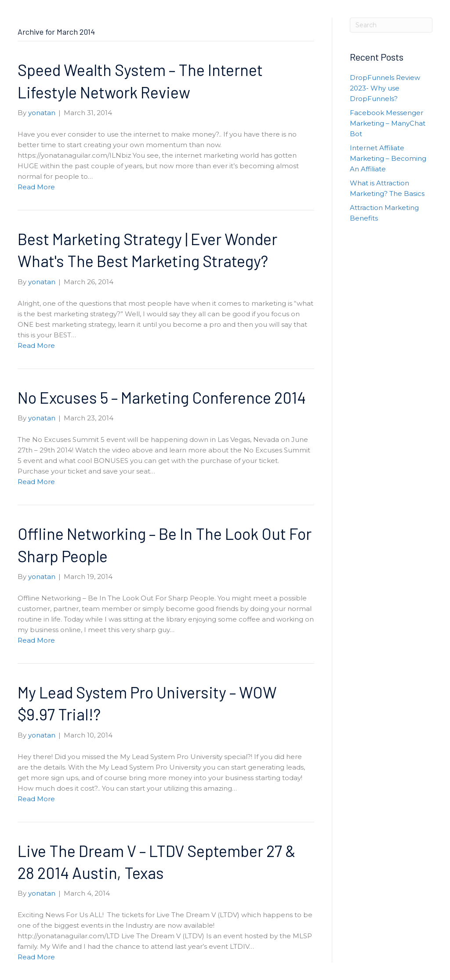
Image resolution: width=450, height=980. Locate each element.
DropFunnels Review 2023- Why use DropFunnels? (385, 88)
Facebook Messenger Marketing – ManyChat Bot (388, 123)
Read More (36, 187)
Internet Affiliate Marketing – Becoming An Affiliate (388, 158)
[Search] (391, 25)
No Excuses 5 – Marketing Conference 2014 (162, 397)
